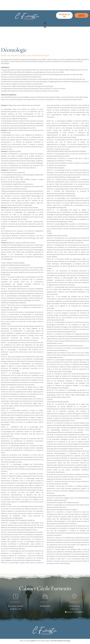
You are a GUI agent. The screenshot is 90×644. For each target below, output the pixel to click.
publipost (33, 641)
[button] (45, 12)
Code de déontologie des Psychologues (60, 641)
